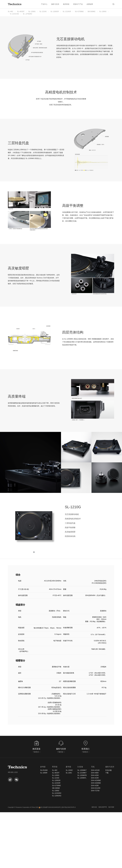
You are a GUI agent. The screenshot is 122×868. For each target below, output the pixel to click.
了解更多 (36, 808)
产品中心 (44, 4)
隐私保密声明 (103, 863)
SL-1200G (32, 12)
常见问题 (108, 826)
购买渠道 (66, 4)
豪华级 (68, 823)
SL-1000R (44, 829)
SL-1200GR (55, 12)
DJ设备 (80, 823)
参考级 (43, 823)
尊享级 (55, 823)
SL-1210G (43, 12)
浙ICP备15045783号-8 (69, 863)
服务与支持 (55, 4)
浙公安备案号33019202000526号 (50, 863)
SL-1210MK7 (82, 829)
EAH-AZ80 (95, 841)
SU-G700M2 (79, 12)
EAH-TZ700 (95, 846)
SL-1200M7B (82, 831)
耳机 (93, 823)
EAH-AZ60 (95, 831)
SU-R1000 (44, 826)
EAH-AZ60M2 (96, 839)
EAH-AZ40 (95, 834)
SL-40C (10, 12)
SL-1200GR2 (27, 14)
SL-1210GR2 (14, 14)
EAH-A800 (95, 829)
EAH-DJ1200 (96, 844)
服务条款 (94, 863)
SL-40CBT (21, 12)
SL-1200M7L (82, 834)
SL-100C (69, 829)
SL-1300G (103, 12)
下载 (107, 829)
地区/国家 (111, 863)
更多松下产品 (78, 4)
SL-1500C (69, 826)
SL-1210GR (67, 12)
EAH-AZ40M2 (96, 836)
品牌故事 (90, 4)
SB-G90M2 (91, 12)
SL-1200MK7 (82, 826)
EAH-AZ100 (95, 826)
